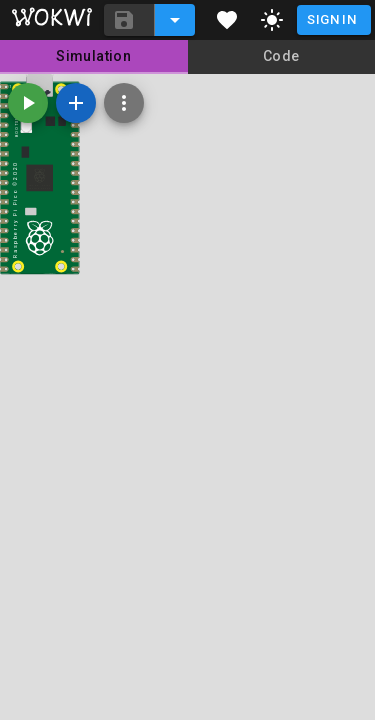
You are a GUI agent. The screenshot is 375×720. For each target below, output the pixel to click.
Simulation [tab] (93, 56)
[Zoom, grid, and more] (124, 103)
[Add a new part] (76, 103)
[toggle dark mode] (272, 20)
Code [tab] (281, 56)
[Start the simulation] (28, 103)
